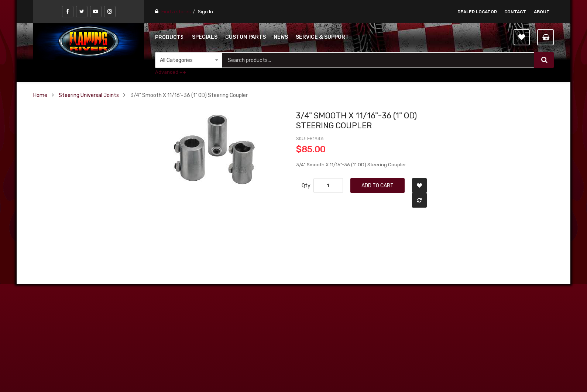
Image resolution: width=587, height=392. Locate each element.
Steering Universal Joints (89, 95)
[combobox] (378, 60)
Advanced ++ (171, 72)
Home (40, 95)
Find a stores (176, 12)
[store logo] (89, 41)
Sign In (205, 12)
